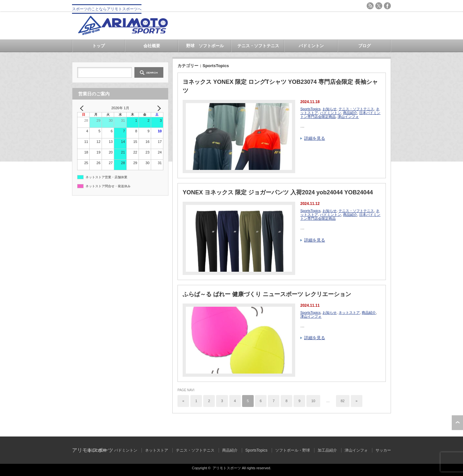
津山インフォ (348, 117)
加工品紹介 (327, 450)
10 (313, 401)
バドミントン (311, 46)
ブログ (364, 46)
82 (343, 401)
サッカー (383, 450)
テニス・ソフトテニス (258, 46)
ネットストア (349, 313)
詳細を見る (315, 138)
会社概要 (152, 46)
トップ (99, 46)
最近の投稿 (97, 450)
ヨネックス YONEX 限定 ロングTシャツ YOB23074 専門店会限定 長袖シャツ (280, 86)
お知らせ (330, 109)
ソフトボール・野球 (293, 450)
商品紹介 (350, 113)
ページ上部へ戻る (457, 423)
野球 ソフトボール (205, 46)
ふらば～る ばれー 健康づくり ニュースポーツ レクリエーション (267, 294)
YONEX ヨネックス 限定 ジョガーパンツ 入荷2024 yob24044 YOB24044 (278, 192)
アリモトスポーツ (227, 468)
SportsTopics (310, 109)
